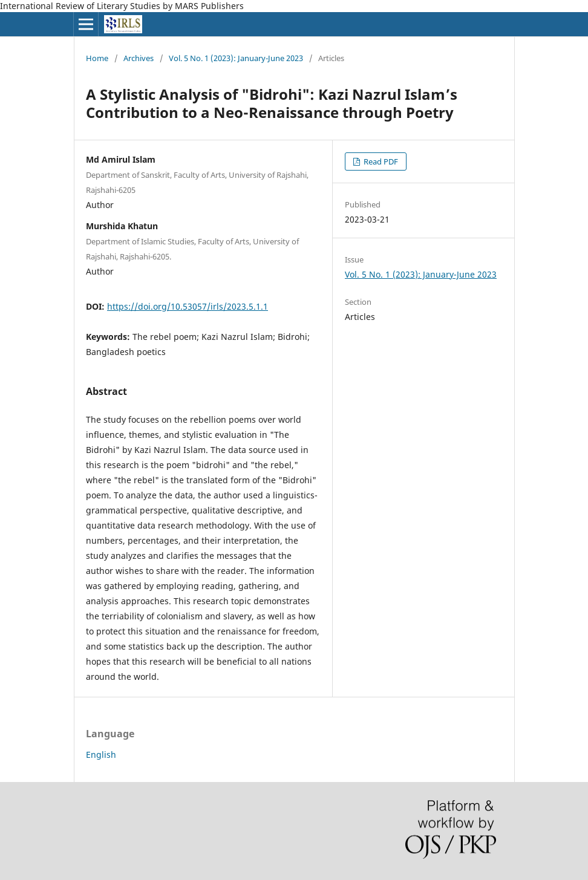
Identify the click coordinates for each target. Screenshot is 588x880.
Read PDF (380, 161)
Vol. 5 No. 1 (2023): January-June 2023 (236, 58)
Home (97, 58)
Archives (139, 58)
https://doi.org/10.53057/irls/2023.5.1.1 (188, 306)
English (101, 755)
